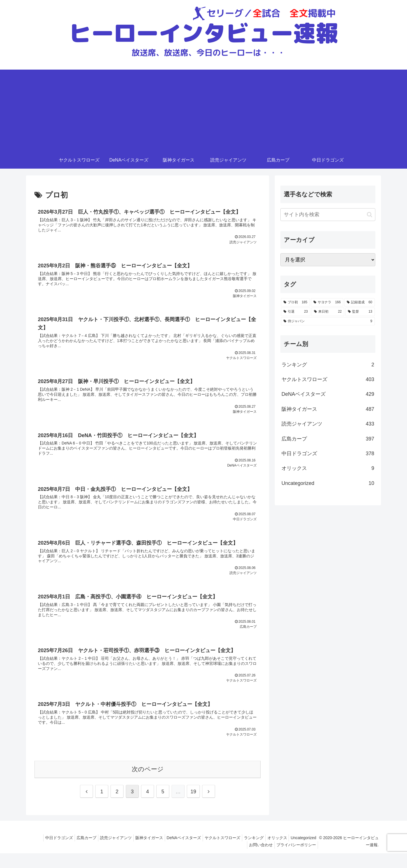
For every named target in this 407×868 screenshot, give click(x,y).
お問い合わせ (261, 860)
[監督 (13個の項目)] (360, 312)
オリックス (309, 852)
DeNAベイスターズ (208, 852)
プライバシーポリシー (298, 860)
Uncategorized (230, 860)
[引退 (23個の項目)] (296, 312)
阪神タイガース (172, 852)
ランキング (283, 852)
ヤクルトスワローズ (249, 852)
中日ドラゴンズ (75, 852)
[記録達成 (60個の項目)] (360, 302)
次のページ (148, 784)
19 (193, 806)
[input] (328, 215)
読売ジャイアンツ (136, 852)
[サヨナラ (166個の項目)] (327, 302)
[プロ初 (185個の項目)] (295, 302)
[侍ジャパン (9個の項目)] (328, 321)
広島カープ (104, 852)
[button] (370, 215)
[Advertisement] (203, 109)
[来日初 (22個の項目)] (328, 312)
